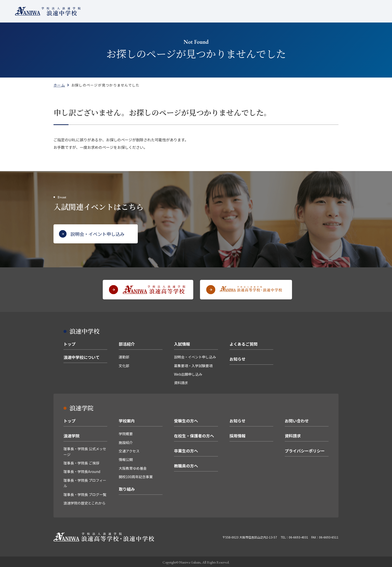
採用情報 (237, 435)
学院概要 (126, 433)
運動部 (124, 356)
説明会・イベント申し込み (195, 356)
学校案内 (127, 420)
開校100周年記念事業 (136, 476)
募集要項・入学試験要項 (193, 365)
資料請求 (181, 382)
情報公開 (126, 459)
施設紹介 (126, 442)
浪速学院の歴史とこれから (84, 502)
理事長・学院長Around (82, 471)
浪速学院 (71, 435)
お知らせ (237, 358)
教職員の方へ (186, 465)
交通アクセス (129, 450)
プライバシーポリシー (305, 450)
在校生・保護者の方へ (194, 435)
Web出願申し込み (188, 373)
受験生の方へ (186, 420)
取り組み (127, 488)
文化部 (124, 365)
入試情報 (220, 11)
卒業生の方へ (186, 450)
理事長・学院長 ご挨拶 (81, 462)
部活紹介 (197, 11)
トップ (69, 343)
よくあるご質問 (248, 11)
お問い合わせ (297, 420)
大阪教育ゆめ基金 (133, 467)
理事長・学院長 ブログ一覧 (85, 494)
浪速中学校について (166, 11)
